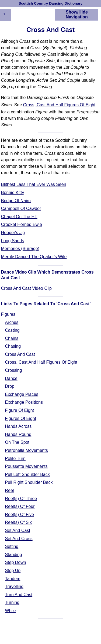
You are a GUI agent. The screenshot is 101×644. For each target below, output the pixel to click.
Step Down (15, 562)
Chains (12, 338)
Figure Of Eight (19, 410)
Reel (9, 490)
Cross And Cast (20, 354)
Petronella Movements (26, 450)
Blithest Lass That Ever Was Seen (34, 184)
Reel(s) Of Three (21, 499)
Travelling (14, 586)
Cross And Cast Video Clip (26, 288)
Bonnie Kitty (13, 193)
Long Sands (13, 241)
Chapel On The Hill (19, 217)
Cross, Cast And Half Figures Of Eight (59, 105)
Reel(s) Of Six (18, 522)
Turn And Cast (19, 595)
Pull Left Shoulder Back (27, 474)
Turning (12, 602)
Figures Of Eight (20, 418)
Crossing (13, 370)
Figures (8, 314)
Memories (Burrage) (20, 249)
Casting (12, 330)
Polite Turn (15, 459)
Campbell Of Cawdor (21, 208)
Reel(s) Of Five (19, 515)
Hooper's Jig (13, 233)
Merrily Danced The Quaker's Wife (34, 257)
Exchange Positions (24, 402)
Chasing (13, 346)
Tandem (13, 579)
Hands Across (18, 426)
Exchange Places (22, 394)
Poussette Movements (26, 466)
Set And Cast (17, 530)
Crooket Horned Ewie (22, 224)
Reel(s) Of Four (20, 506)
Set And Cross (19, 539)
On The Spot (17, 442)
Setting (12, 546)
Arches (12, 322)
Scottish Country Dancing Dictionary (50, 3)
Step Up (13, 571)
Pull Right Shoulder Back (29, 482)
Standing (13, 555)
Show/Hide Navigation (77, 14)
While (10, 611)
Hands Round (18, 434)
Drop (10, 386)
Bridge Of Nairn (16, 201)
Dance (11, 378)
